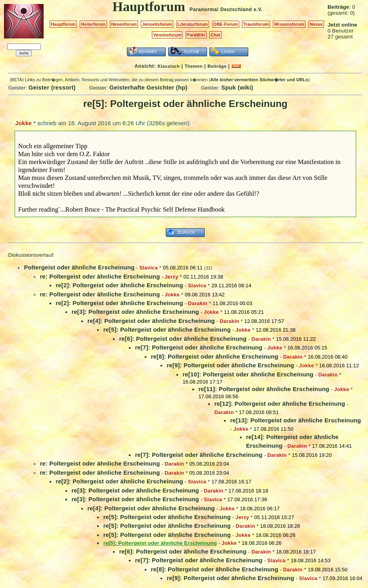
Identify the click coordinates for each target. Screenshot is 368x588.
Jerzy (171, 277)
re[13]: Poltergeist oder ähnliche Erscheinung (295, 420)
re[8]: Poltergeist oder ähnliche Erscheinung (215, 356)
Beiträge (217, 66)
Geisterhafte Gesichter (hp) (149, 87)
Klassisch (169, 66)
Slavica (148, 268)
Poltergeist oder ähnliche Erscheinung (79, 267)
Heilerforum (93, 24)
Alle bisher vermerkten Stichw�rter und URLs (259, 80)
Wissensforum (289, 24)
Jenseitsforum (157, 24)
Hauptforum (63, 24)
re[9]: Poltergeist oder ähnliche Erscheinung (230, 365)
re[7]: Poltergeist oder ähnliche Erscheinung (199, 347)
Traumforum (256, 24)
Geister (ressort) (52, 87)
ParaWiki (196, 35)
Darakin (198, 303)
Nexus (316, 24)
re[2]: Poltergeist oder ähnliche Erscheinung (119, 285)
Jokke (23, 123)
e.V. (258, 10)
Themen (194, 66)
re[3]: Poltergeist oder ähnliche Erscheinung (135, 312)
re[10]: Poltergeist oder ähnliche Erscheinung (248, 374)
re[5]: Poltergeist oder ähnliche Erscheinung (167, 329)
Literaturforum (193, 24)
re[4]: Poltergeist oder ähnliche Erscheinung (151, 321)
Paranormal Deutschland (221, 10)
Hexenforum (124, 24)
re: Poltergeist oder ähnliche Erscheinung (100, 276)
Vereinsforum (167, 35)
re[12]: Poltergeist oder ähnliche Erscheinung (280, 404)
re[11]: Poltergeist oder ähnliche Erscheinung (264, 389)
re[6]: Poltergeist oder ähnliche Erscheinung (183, 339)
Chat (216, 35)
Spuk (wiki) (237, 87)
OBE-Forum (226, 24)
